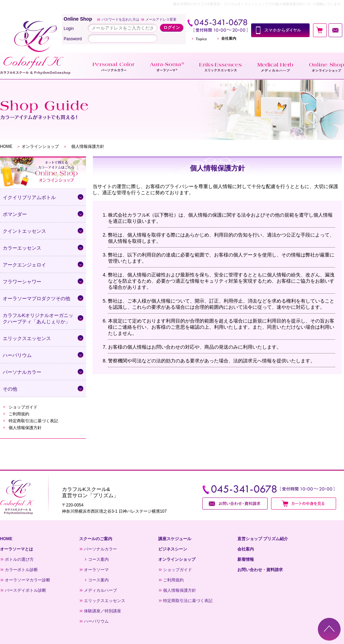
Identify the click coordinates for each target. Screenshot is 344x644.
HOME (6, 146)
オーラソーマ (96, 570)
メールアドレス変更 (161, 19)
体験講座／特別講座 (103, 611)
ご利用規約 (19, 414)
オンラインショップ (40, 146)
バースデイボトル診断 (25, 590)
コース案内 (98, 559)
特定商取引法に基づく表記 (33, 421)
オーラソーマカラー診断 (28, 580)
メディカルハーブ (100, 590)
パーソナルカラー (100, 549)
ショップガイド (23, 407)
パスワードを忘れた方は (120, 19)
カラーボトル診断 (21, 570)
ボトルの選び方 (19, 559)
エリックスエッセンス (105, 601)
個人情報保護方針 (25, 428)
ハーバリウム (96, 621)
